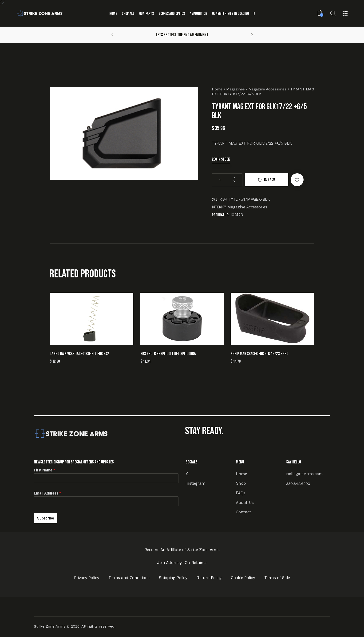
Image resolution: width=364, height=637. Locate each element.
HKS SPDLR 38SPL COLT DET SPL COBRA (168, 354)
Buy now (270, 180)
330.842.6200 (298, 484)
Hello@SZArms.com (304, 474)
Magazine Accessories (267, 89)
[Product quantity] (227, 180)
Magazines (235, 89)
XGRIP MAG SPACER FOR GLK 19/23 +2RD (259, 354)
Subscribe (46, 518)
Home (217, 89)
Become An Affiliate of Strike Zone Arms (182, 550)
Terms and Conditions (129, 578)
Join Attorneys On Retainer (182, 563)
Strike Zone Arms (50, 626)
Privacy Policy (87, 578)
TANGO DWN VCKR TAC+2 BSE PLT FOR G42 (79, 354)
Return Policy (209, 578)
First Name (44, 470)
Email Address (47, 493)
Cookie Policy (243, 578)
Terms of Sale (277, 578)
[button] (112, 35)
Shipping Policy (173, 578)
